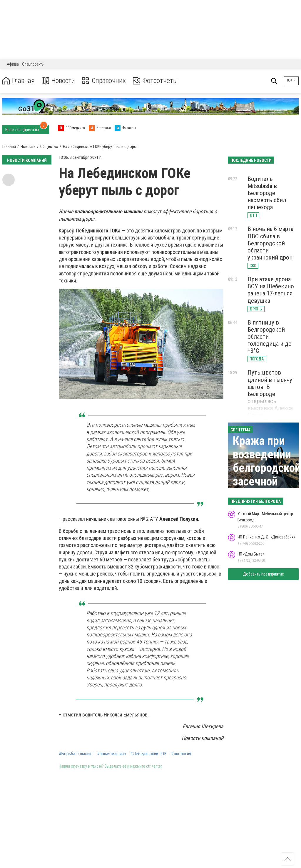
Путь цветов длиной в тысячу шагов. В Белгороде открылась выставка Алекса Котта (270, 394)
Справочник (104, 81)
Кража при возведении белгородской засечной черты (267, 468)
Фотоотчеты (155, 81)
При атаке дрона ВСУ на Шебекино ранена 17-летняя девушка (271, 290)
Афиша (13, 64)
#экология (181, 754)
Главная (19, 81)
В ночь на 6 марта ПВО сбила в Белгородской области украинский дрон (270, 243)
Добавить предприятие (264, 574)
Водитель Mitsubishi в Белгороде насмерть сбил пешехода (267, 193)
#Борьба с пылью (76, 754)
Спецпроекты (33, 64)
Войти (291, 80)
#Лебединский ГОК (148, 754)
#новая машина (111, 754)
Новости (58, 81)
